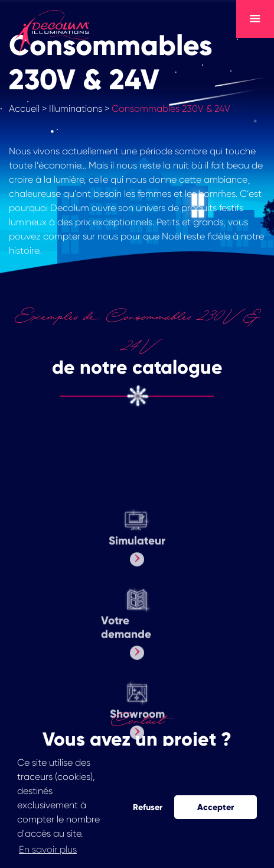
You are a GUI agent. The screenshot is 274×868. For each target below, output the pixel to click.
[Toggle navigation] (255, 19)
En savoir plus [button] (48, 849)
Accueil (24, 108)
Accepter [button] (216, 807)
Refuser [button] (148, 807)
